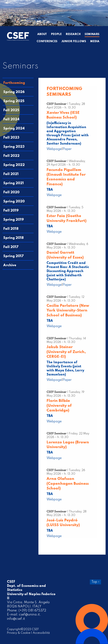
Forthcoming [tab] (14, 83)
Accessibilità (41, 633)
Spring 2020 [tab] (14, 202)
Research (73, 34)
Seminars (92, 34)
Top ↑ (95, 582)
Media (95, 42)
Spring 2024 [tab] (14, 129)
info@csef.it (16, 619)
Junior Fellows (74, 42)
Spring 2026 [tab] (14, 92)
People (56, 34)
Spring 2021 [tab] (14, 183)
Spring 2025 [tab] (14, 101)
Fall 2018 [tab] (11, 229)
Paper (67, 149)
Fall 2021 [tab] (11, 174)
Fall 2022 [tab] (11, 156)
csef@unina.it (29, 615)
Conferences (47, 42)
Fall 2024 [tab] (11, 119)
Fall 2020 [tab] (11, 192)
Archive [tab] (10, 265)
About (42, 34)
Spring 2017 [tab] (13, 256)
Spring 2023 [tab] (14, 147)
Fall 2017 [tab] (11, 247)
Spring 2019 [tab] (14, 220)
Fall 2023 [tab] (11, 138)
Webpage (54, 149)
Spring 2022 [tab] (14, 165)
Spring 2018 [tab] (13, 238)
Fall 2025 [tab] (11, 110)
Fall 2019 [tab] (11, 211)
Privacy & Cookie (19, 633)
